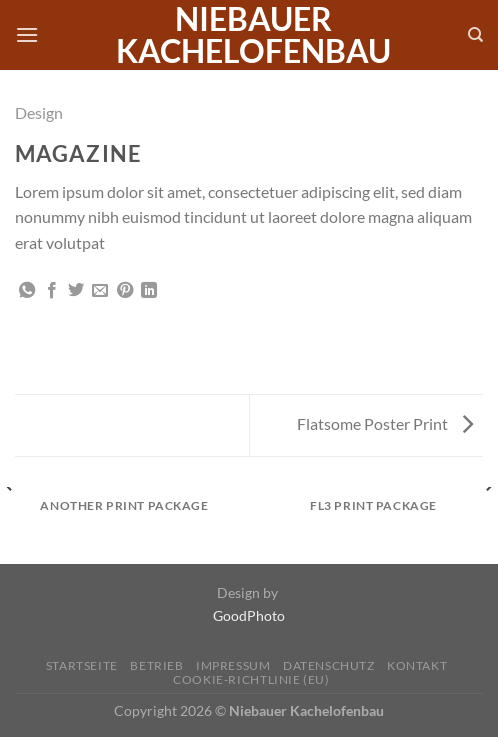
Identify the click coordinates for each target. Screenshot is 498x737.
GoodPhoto (249, 615)
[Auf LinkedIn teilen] (149, 291)
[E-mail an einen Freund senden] (100, 291)
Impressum (233, 665)
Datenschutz (329, 665)
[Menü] (27, 34)
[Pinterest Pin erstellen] (125, 291)
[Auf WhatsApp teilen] (27, 291)
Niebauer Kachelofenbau (253, 35)
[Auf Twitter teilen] (76, 291)
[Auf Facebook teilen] (52, 291)
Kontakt (417, 665)
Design (39, 112)
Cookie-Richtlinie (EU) (251, 679)
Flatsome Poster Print (385, 423)
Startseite (82, 665)
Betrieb (156, 665)
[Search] (475, 35)
